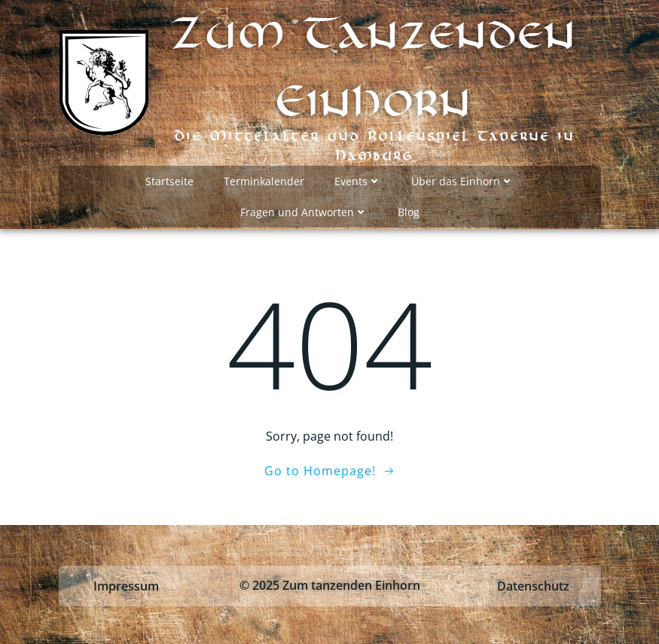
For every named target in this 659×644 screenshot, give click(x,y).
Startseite (169, 181)
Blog (409, 212)
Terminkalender (264, 181)
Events (358, 181)
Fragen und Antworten (304, 212)
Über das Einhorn (462, 181)
